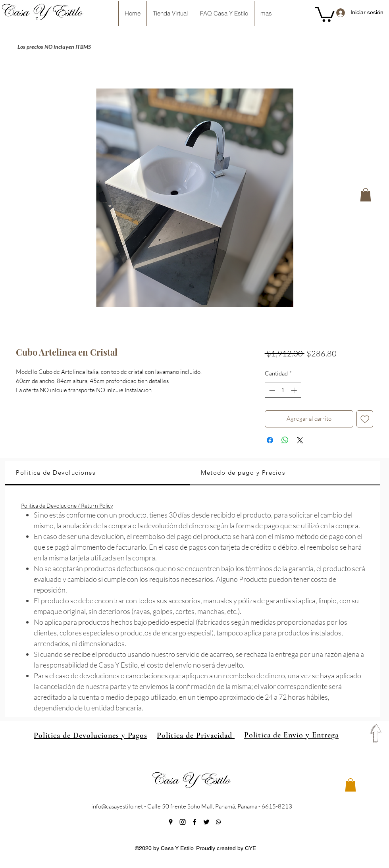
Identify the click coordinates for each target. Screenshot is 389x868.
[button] (325, 13)
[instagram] (183, 822)
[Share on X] (300, 440)
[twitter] (206, 822)
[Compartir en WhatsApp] (285, 440)
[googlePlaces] (171, 822)
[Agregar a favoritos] (365, 419)
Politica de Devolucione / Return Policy (67, 505)
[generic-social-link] (218, 822)
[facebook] (194, 822)
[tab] (98, 473)
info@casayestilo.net (117, 806)
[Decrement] (271, 390)
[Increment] (295, 390)
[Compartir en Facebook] (270, 440)
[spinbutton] (283, 390)
